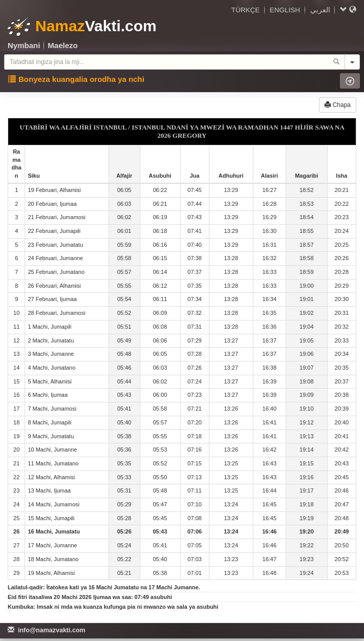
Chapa (338, 105)
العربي (320, 10)
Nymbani (24, 45)
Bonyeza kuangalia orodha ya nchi (76, 79)
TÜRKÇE (246, 10)
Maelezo (62, 45)
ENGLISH (285, 10)
